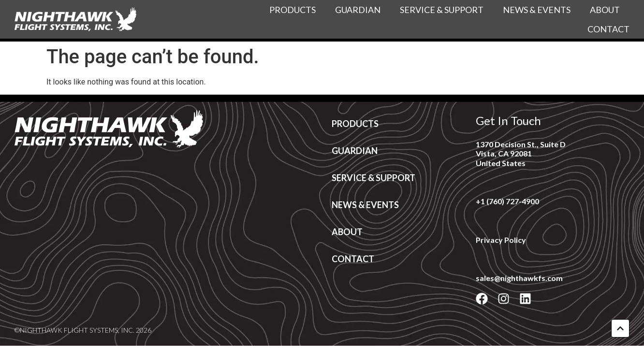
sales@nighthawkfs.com (519, 278)
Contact (608, 29)
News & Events (537, 10)
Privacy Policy (501, 240)
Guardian (358, 10)
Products (293, 10)
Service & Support (442, 10)
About (605, 10)
